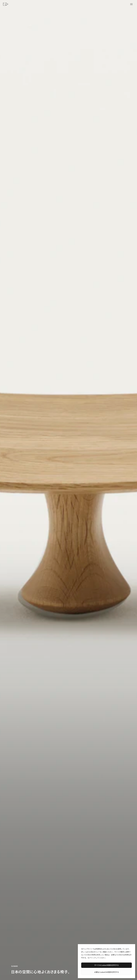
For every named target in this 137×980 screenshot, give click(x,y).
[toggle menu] (131, 4)
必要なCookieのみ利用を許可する (107, 972)
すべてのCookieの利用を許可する (106, 965)
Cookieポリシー (94, 952)
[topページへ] (6, 4)
